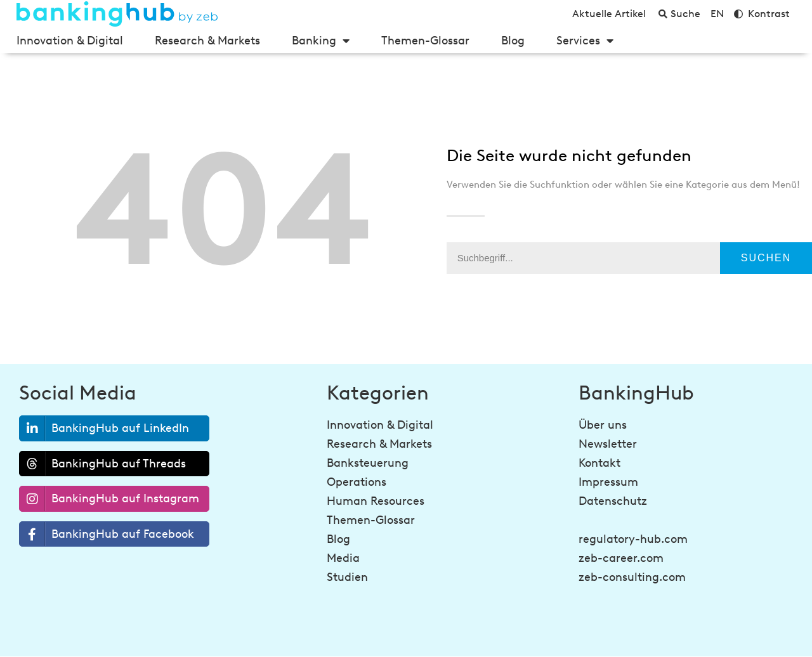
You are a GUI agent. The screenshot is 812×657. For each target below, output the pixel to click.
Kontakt (599, 463)
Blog (513, 41)
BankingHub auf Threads (103, 464)
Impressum (608, 482)
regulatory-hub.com (633, 539)
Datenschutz (613, 501)
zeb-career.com (621, 558)
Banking (321, 41)
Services (585, 41)
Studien (347, 577)
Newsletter (608, 444)
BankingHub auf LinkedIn (104, 428)
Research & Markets (207, 41)
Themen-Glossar (425, 41)
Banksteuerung (368, 463)
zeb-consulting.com (632, 577)
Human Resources (376, 501)
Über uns (603, 425)
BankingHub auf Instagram (109, 499)
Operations (357, 482)
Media (343, 558)
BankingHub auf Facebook (107, 534)
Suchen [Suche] (766, 258)
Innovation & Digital (70, 41)
